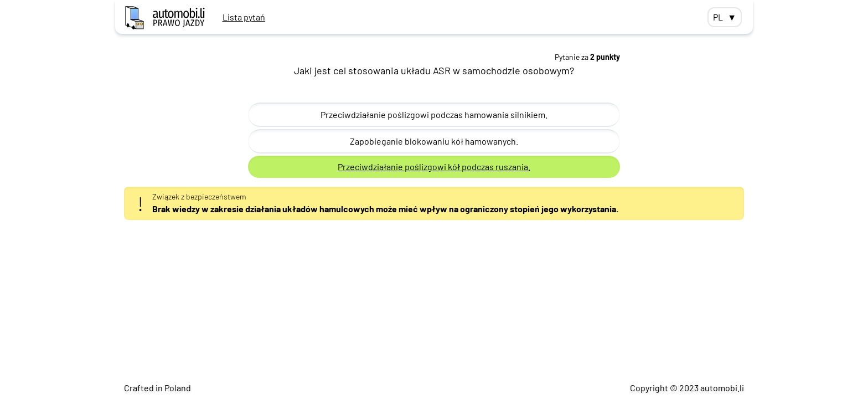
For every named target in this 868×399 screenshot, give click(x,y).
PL (725, 17)
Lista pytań (244, 17)
